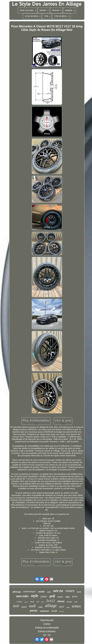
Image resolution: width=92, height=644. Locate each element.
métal (68, 607)
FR (49, 635)
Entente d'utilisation (47, 631)
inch (43, 602)
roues (70, 591)
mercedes (22, 596)
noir (16, 606)
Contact (47, 624)
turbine (62, 611)
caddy (40, 607)
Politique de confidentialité (47, 627)
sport (62, 607)
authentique (29, 591)
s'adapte (19, 602)
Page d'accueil (47, 620)
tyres (75, 596)
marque (69, 602)
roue (76, 602)
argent (60, 597)
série (58, 591)
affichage (17, 592)
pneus (34, 610)
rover (79, 592)
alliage (51, 606)
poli (38, 602)
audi (32, 606)
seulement (44, 611)
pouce (24, 607)
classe (61, 601)
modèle (41, 592)
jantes (44, 596)
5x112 (51, 601)
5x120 (54, 611)
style (35, 596)
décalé (32, 602)
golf (52, 596)
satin (49, 592)
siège (68, 597)
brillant (76, 606)
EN (45, 635)
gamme (26, 602)
